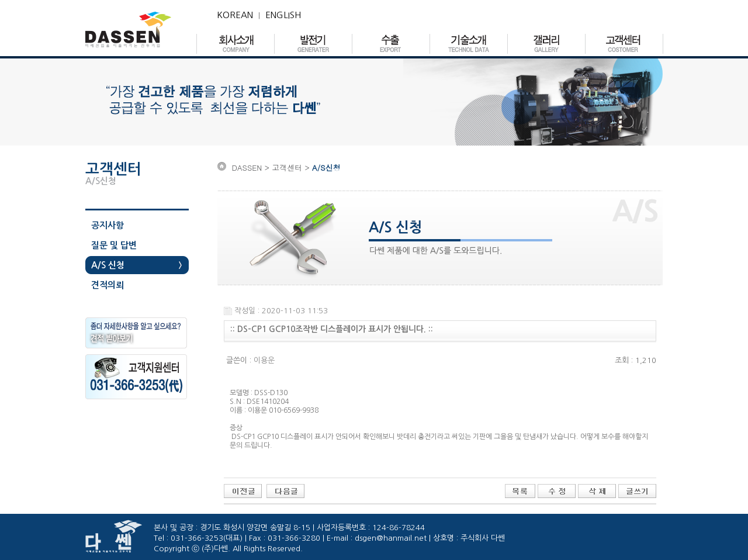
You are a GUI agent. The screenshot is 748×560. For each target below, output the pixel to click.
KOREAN (235, 15)
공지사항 (108, 225)
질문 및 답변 (114, 245)
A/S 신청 (108, 265)
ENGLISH (283, 15)
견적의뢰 (108, 285)
